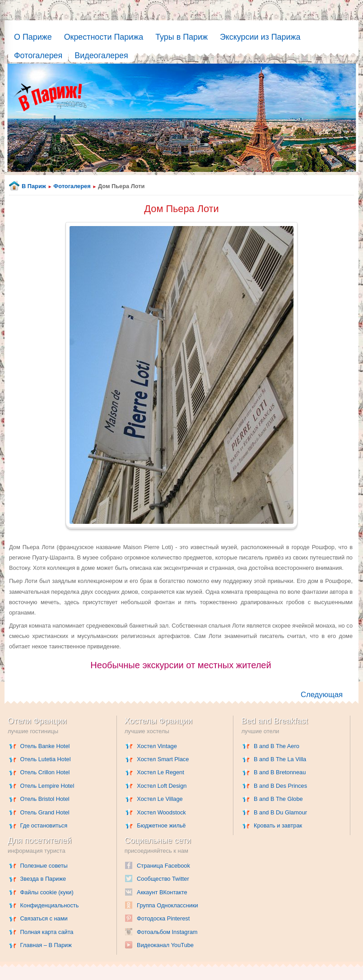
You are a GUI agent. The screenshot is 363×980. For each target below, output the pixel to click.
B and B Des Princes (280, 786)
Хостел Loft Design (162, 786)
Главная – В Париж (46, 945)
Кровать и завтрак (278, 825)
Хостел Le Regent (160, 772)
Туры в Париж (181, 37)
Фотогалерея (38, 55)
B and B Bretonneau (280, 772)
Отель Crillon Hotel (45, 772)
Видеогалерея (101, 55)
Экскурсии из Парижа (260, 37)
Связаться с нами (44, 918)
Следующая (322, 695)
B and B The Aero (277, 746)
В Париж (34, 186)
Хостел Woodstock (161, 812)
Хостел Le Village (160, 799)
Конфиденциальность (50, 905)
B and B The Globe (278, 799)
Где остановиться (44, 825)
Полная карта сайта (47, 932)
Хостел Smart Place (163, 759)
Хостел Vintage (157, 746)
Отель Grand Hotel (45, 812)
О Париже (33, 37)
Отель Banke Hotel (45, 746)
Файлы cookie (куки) (47, 892)
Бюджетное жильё (161, 825)
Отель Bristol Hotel (45, 799)
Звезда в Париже (43, 879)
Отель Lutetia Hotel (46, 759)
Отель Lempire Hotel (47, 786)
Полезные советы (44, 866)
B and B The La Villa (280, 759)
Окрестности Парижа (104, 37)
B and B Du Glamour (280, 812)
